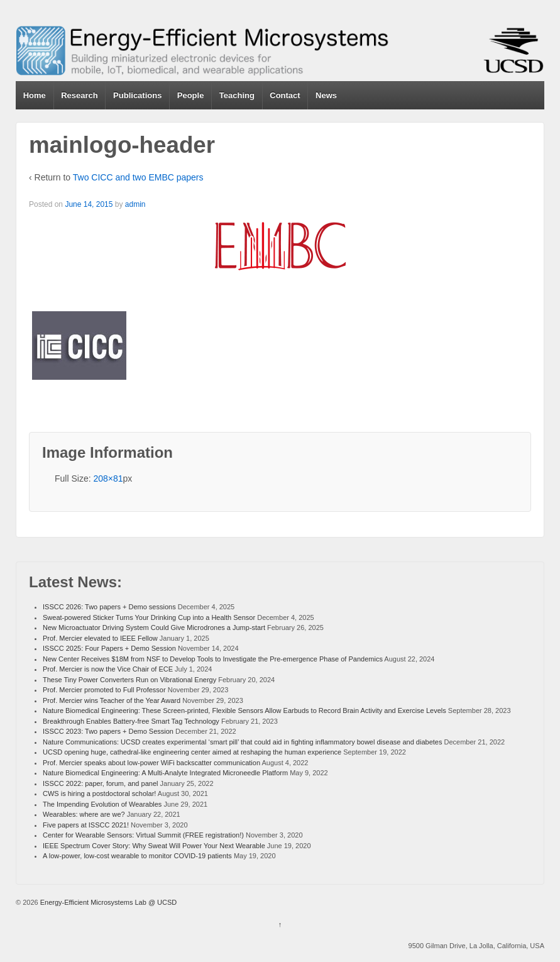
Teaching (237, 95)
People (191, 95)
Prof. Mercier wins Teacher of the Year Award (112, 700)
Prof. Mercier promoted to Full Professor (104, 690)
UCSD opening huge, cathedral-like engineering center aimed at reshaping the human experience (192, 752)
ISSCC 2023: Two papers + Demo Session (108, 731)
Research (80, 95)
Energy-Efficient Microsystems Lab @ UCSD (108, 902)
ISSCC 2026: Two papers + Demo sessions (109, 607)
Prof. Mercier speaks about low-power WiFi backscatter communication (151, 763)
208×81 (108, 478)
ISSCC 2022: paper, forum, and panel (100, 783)
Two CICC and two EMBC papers (138, 177)
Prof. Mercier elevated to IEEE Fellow (100, 638)
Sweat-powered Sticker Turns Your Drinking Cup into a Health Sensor (149, 617)
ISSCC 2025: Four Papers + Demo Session (109, 648)
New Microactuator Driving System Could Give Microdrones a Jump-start (154, 628)
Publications (137, 95)
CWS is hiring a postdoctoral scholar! (99, 793)
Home (35, 95)
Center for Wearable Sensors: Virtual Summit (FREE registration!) (143, 835)
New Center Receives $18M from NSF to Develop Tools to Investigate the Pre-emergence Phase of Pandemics (213, 659)
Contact (285, 95)
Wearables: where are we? (84, 814)
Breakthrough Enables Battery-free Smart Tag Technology (131, 721)
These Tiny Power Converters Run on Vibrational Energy (129, 680)
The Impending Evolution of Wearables (102, 804)
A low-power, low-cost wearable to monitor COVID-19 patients (137, 856)
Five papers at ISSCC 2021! (86, 825)
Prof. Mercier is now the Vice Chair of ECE (108, 669)
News (326, 95)
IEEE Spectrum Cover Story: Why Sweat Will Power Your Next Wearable (154, 846)
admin (135, 204)
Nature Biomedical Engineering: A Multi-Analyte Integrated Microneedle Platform (165, 773)
